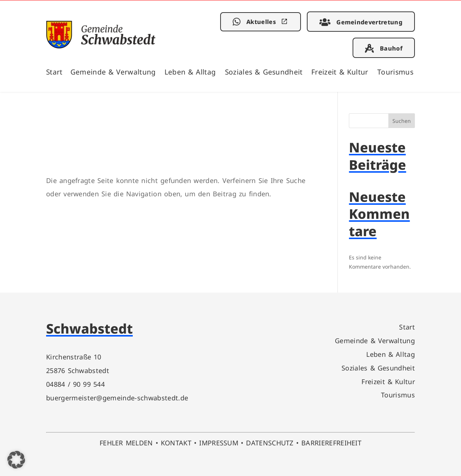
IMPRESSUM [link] (219, 443)
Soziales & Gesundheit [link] (264, 72)
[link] (101, 46)
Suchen (402, 121)
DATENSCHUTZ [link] (270, 443)
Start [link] (54, 72)
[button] (16, 460)
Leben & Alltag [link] (190, 72)
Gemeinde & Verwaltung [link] (113, 72)
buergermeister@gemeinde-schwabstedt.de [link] (117, 398)
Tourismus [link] (395, 72)
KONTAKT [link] (176, 443)
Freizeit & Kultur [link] (340, 72)
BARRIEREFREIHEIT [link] (331, 443)
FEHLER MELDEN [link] (126, 443)
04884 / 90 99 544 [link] (75, 384)
